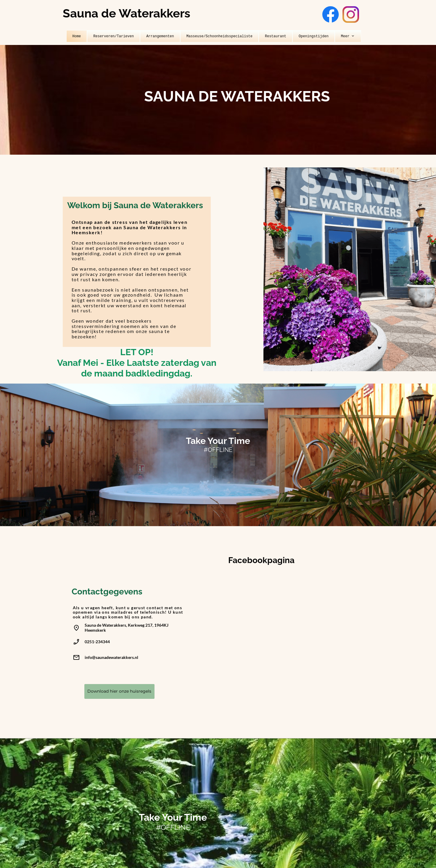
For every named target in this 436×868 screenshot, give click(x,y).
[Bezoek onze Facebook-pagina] (331, 14)
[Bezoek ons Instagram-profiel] (351, 14)
